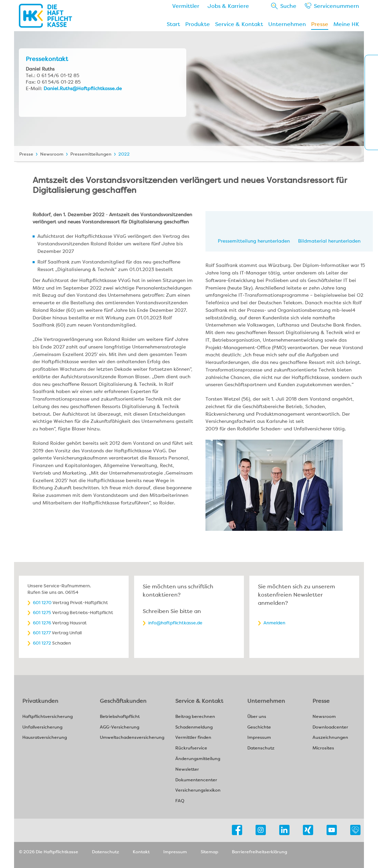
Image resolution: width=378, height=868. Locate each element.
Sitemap (209, 852)
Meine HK (346, 24)
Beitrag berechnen (195, 717)
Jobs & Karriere (228, 6)
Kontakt (141, 852)
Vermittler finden (193, 738)
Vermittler (186, 6)
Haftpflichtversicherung (48, 717)
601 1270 (42, 603)
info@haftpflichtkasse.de (175, 623)
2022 (124, 154)
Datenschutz (261, 748)
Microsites (323, 748)
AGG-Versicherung (120, 727)
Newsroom (52, 154)
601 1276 (42, 623)
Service (336, 6)
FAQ (180, 801)
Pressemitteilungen (91, 154)
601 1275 (42, 613)
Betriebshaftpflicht (120, 717)
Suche (288, 6)
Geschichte (259, 727)
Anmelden (274, 623)
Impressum (259, 738)
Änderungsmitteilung (198, 759)
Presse (320, 24)
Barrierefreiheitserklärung (259, 852)
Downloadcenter (330, 727)
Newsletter (187, 769)
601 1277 (42, 633)
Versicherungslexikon (198, 790)
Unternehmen (287, 24)
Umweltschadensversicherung (132, 738)
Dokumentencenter (196, 780)
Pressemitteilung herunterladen (254, 241)
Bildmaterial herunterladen (329, 241)
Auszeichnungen (330, 738)
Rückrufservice (191, 748)
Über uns (257, 717)
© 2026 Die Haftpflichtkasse (49, 852)
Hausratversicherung (45, 738)
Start (173, 24)
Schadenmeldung (194, 727)
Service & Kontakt (239, 24)
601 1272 (42, 643)
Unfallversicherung (42, 727)
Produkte (198, 24)
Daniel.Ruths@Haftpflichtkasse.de (83, 88)
